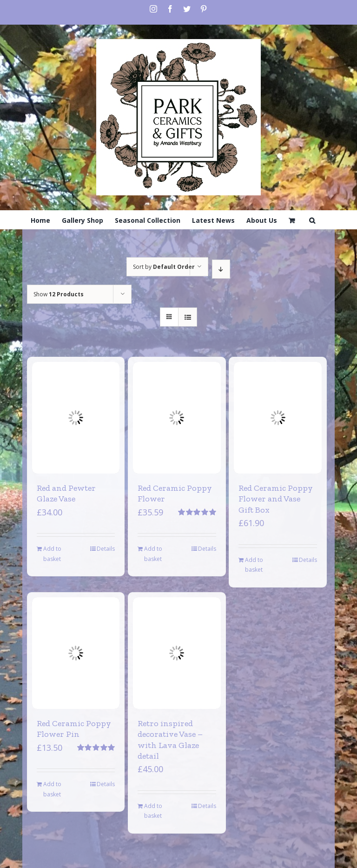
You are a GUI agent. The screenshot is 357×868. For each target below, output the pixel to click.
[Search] (312, 220)
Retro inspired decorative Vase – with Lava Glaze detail (170, 740)
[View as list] (188, 317)
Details (106, 549)
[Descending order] (221, 269)
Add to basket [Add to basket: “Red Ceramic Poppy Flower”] (153, 554)
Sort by (164, 267)
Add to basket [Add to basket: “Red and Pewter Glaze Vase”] (52, 554)
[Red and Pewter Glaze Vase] (76, 418)
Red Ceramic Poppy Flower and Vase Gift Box (276, 499)
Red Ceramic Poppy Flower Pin (74, 729)
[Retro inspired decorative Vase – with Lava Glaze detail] (177, 653)
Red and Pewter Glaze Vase (66, 493)
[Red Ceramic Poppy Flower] (177, 418)
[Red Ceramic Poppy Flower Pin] (76, 653)
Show (59, 294)
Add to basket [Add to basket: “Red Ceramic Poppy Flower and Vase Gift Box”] (254, 565)
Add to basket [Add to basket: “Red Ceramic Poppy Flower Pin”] (52, 789)
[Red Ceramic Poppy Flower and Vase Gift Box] (278, 418)
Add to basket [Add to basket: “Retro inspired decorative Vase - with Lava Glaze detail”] (153, 811)
